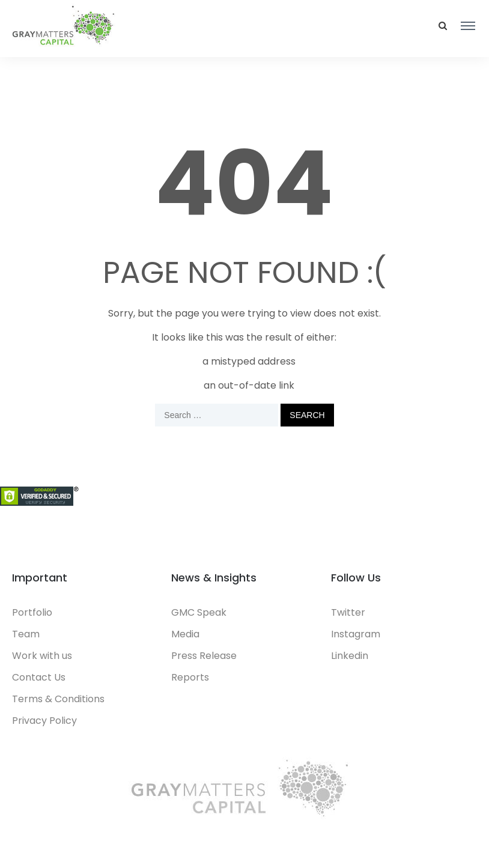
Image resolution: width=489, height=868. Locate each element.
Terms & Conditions (58, 699)
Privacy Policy (44, 721)
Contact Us (39, 677)
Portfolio (32, 612)
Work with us (42, 656)
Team (26, 634)
